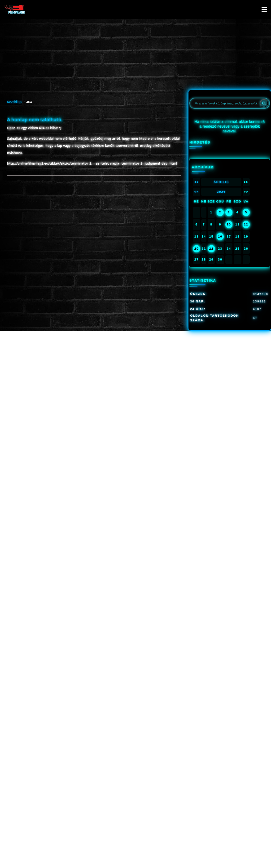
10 (229, 224)
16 (220, 236)
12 (246, 224)
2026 (221, 192)
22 (211, 249)
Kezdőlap (14, 102)
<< (196, 182)
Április (221, 182)
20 (197, 249)
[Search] (264, 103)
